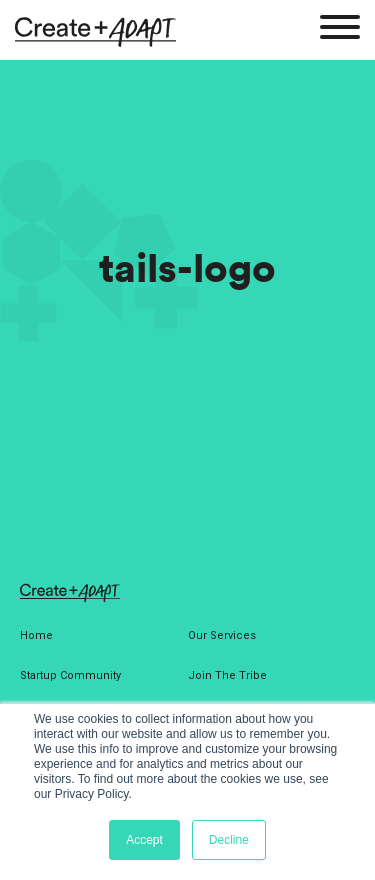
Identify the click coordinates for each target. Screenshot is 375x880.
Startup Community (70, 675)
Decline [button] (229, 840)
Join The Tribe (227, 675)
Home (36, 635)
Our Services (222, 635)
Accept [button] (144, 840)
